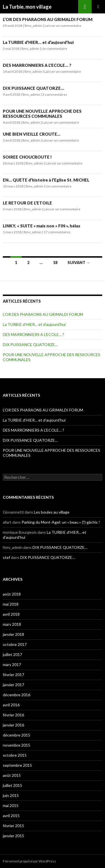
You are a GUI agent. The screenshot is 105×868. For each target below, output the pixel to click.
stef (6, 557)
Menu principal (98, 7)
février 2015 (13, 826)
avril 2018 (11, 614)
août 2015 (12, 775)
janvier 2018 (13, 634)
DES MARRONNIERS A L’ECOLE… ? (37, 65)
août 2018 (12, 594)
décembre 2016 (17, 695)
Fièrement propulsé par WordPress (29, 861)
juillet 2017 (12, 654)
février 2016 (13, 715)
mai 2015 (11, 805)
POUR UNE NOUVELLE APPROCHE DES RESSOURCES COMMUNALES (42, 114)
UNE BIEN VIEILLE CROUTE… (32, 134)
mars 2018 (12, 624)
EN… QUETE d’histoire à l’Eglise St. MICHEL (46, 180)
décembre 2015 (17, 735)
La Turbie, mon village (27, 7)
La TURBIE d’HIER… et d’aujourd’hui (38, 42)
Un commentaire (54, 49)
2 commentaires (55, 94)
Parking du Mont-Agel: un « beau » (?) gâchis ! (61, 522)
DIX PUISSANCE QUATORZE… (33, 88)
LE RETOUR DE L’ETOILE (27, 203)
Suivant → (79, 263)
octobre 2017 (15, 644)
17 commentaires (57, 232)
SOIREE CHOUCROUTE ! (27, 157)
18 (55, 263)
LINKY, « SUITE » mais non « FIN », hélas (42, 226)
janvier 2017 (13, 685)
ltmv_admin (33, 26)
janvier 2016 (13, 725)
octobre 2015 (15, 755)
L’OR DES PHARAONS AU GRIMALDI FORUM (48, 19)
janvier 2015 (13, 836)
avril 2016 (11, 705)
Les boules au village (52, 512)
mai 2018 (11, 604)
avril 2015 (11, 816)
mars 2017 (12, 664)
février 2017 (13, 675)
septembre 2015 (17, 765)
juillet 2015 (12, 785)
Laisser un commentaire (63, 26)
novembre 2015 (17, 745)
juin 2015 (11, 795)
